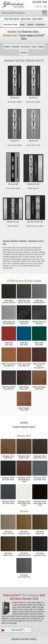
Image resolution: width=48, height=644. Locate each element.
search (40, 7)
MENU (44, 15)
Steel (23, 24)
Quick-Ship (26, 19)
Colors (34, 47)
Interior (30, 24)
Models (7, 47)
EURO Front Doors (12, 19)
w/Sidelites (15, 47)
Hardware (40, 24)
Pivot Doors (38, 19)
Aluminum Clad (11, 24)
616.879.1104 (40, 2)
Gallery (41, 47)
